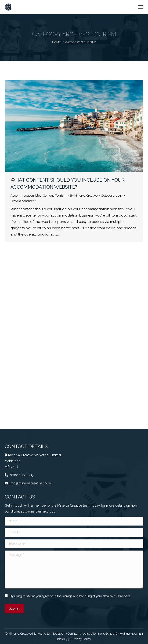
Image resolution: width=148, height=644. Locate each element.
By (84, 196)
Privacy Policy (81, 639)
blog (38, 196)
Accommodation (22, 196)
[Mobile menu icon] (140, 7)
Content (48, 196)
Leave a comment (23, 201)
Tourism (61, 196)
